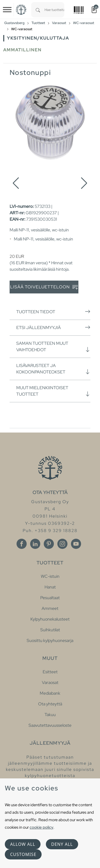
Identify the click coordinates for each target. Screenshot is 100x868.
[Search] (38, 10)
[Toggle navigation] (7, 10)
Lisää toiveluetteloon (44, 287)
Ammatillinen (22, 50)
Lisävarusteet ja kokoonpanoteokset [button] (53, 369)
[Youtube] (76, 544)
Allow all (23, 844)
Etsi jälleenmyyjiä (53, 327)
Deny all (62, 844)
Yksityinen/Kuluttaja (38, 38)
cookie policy (41, 827)
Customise (23, 854)
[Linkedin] (35, 544)
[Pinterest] (49, 544)
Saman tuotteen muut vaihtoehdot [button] (53, 347)
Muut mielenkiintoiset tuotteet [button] (53, 391)
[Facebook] (22, 544)
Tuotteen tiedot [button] (53, 312)
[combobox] (54, 10)
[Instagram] (62, 544)
